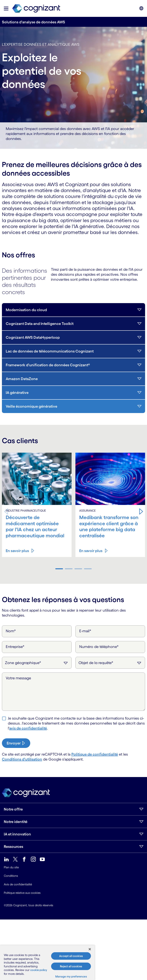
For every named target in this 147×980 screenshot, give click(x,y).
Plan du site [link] (11, 867)
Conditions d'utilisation (22, 759)
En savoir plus (17, 551)
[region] (47, 963)
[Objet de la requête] (110, 663)
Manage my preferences (71, 976)
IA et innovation (17, 834)
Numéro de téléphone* (99, 647)
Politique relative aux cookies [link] (22, 893)
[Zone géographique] (37, 663)
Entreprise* (15, 647)
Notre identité (16, 822)
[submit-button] (16, 743)
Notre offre (13, 809)
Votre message (18, 678)
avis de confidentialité (28, 728)
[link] (36, 9)
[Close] (90, 949)
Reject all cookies (71, 966)
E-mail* (85, 631)
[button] (6, 9)
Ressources (13, 847)
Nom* (11, 631)
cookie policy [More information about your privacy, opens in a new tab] (39, 970)
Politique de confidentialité (95, 754)
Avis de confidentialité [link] (18, 884)
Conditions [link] (11, 876)
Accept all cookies (71, 956)
